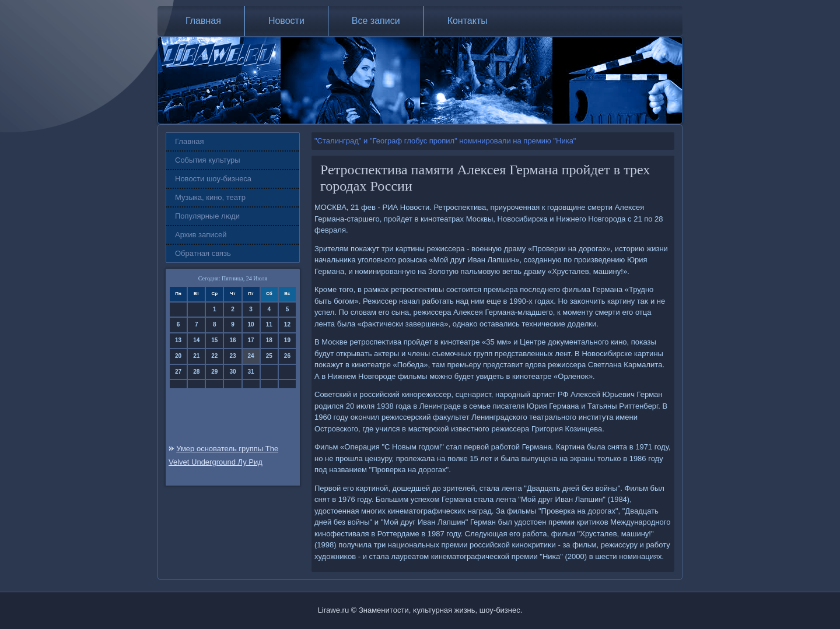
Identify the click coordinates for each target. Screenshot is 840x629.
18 (269, 340)
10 (251, 324)
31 (251, 372)
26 (287, 356)
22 (214, 356)
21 (196, 356)
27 (178, 372)
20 (178, 356)
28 (196, 372)
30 (232, 372)
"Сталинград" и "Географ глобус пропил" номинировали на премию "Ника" (445, 141)
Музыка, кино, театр (210, 197)
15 (214, 340)
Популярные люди (207, 216)
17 (251, 340)
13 (178, 340)
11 (269, 324)
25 (269, 356)
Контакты (468, 21)
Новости (286, 21)
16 (232, 340)
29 (214, 372)
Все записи (376, 21)
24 (251, 356)
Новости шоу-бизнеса (213, 179)
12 (287, 324)
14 (196, 340)
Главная (203, 21)
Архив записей (201, 235)
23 (232, 356)
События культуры (208, 160)
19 (287, 340)
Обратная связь (203, 253)
